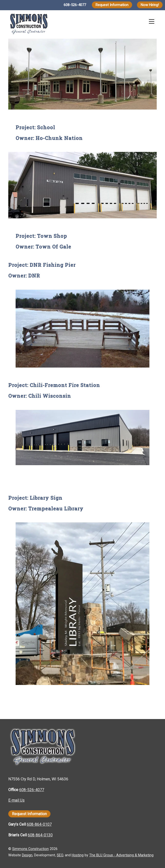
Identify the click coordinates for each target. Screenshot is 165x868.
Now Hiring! (150, 5)
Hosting (78, 855)
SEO (60, 855)
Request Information (112, 5)
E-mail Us (16, 800)
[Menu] (152, 21)
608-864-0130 (40, 835)
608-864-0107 (39, 824)
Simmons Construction (30, 849)
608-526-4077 (75, 5)
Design (27, 855)
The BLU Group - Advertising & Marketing (121, 855)
